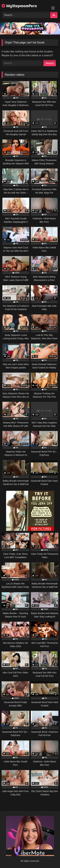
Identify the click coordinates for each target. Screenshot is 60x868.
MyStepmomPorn (19, 6)
